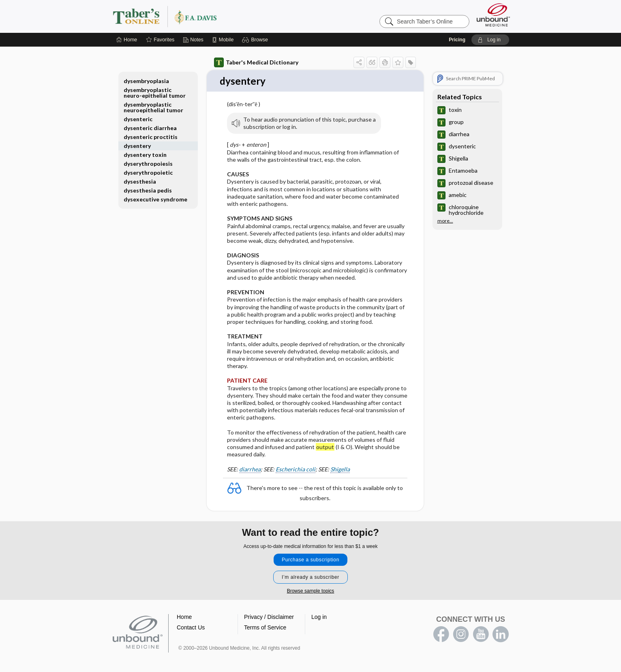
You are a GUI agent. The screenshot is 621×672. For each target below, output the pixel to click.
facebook (441, 632)
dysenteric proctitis (151, 134)
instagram (461, 632)
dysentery (137, 143)
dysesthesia (140, 179)
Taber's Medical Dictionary (256, 60)
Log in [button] (319, 614)
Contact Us (191, 625)
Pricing (457, 37)
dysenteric (138, 116)
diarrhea (250, 467)
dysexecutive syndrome (155, 196)
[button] (256, 37)
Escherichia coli (296, 467)
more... (445, 218)
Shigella (340, 467)
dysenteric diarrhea (150, 125)
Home (184, 614)
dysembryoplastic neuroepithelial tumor (153, 104)
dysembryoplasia (146, 78)
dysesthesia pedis (148, 187)
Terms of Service (265, 625)
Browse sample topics (311, 589)
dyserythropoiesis (148, 161)
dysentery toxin (145, 152)
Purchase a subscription (310, 557)
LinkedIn (501, 632)
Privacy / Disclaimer (269, 614)
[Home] (127, 37)
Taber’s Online (213, 13)
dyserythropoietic (148, 170)
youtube (481, 632)
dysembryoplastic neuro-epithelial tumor (155, 90)
